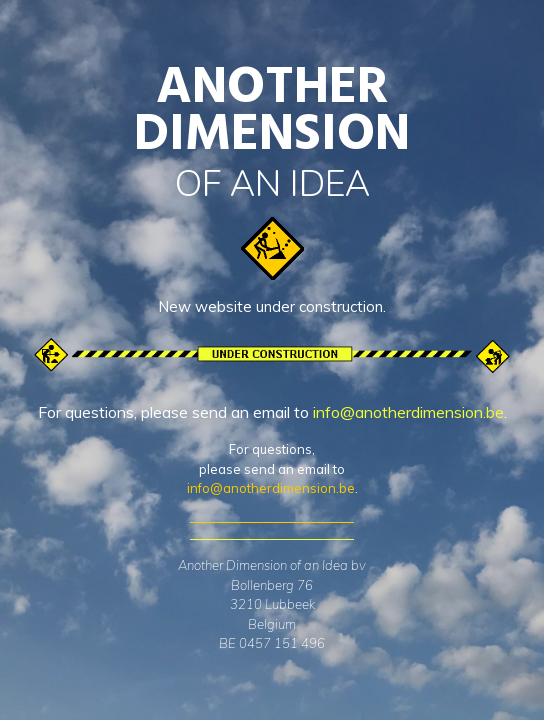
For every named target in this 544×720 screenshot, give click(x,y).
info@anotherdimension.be (408, 412)
